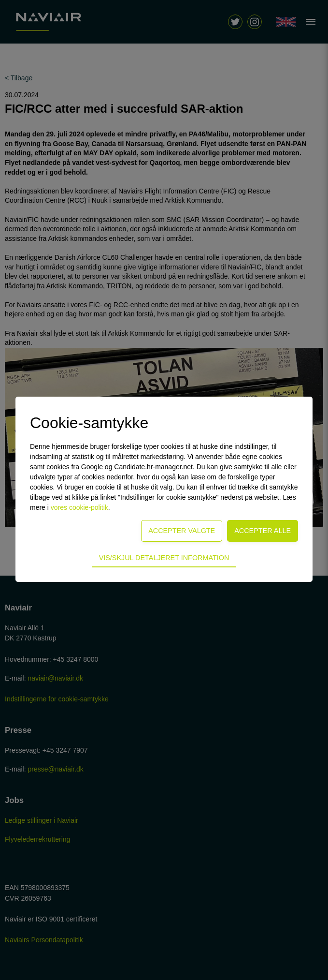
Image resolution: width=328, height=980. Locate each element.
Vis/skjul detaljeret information (164, 558)
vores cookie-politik (79, 507)
